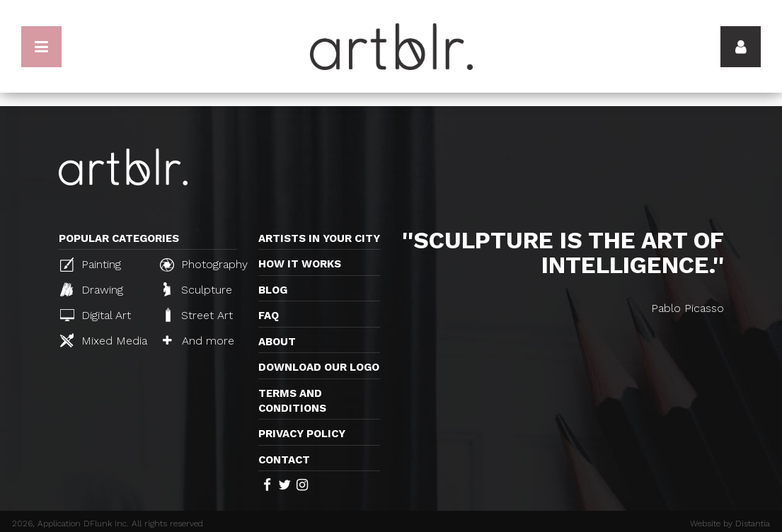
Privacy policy (302, 434)
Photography (204, 265)
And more (199, 341)
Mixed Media (104, 340)
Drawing (92, 289)
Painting (91, 265)
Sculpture (198, 289)
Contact (284, 460)
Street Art (198, 315)
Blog (273, 290)
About (277, 342)
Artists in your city (319, 238)
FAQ (269, 316)
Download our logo (319, 367)
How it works (300, 264)
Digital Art (96, 315)
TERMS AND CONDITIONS (292, 401)
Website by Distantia (730, 524)
